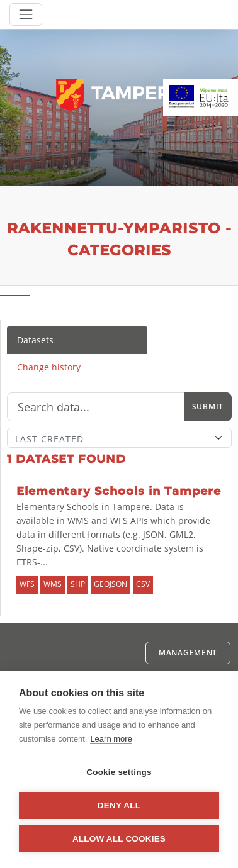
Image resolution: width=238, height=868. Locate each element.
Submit (208, 407)
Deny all (119, 805)
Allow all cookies (119, 839)
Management (188, 653)
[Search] (96, 407)
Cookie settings (119, 772)
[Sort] (119, 438)
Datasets (35, 340)
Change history (49, 367)
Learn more (111, 739)
